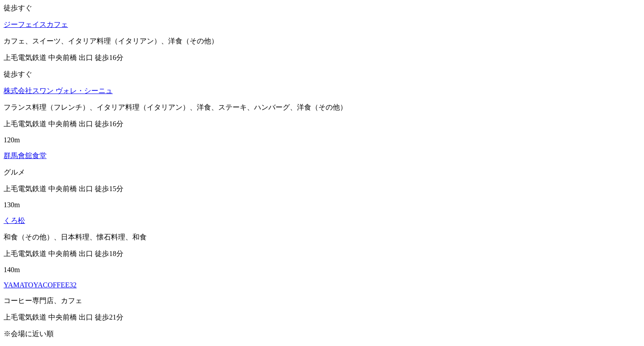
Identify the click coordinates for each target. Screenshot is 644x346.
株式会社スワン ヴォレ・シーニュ (58, 91)
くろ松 (14, 220)
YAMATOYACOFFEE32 (40, 285)
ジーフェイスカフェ (36, 24)
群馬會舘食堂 (25, 156)
